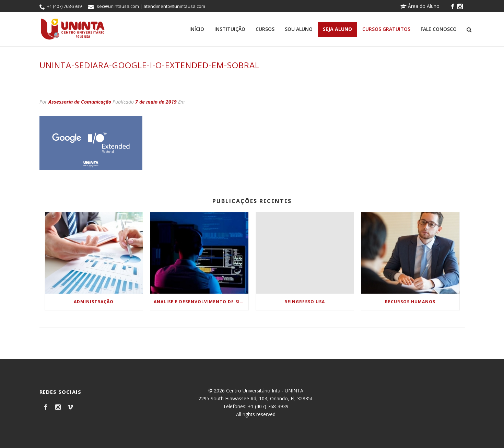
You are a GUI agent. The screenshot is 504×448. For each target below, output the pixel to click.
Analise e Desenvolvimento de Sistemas (201, 302)
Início (197, 29)
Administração (94, 302)
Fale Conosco (439, 29)
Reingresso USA (305, 302)
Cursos (265, 29)
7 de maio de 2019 (156, 102)
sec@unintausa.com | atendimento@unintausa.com (151, 6)
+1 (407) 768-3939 (64, 6)
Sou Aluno (299, 29)
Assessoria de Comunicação (80, 102)
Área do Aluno (420, 6)
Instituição (230, 29)
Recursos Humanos (410, 302)
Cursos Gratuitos (386, 29)
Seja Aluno (337, 29)
